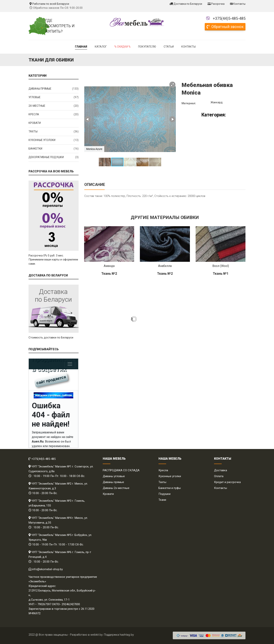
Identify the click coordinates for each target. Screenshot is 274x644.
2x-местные (54, 106)
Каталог (101, 47)
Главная (81, 47)
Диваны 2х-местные (116, 488)
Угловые (54, 97)
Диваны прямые (54, 89)
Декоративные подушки (54, 157)
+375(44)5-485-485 (229, 18)
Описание (95, 185)
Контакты (238, 4)
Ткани (162, 500)
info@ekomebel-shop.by (47, 569)
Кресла (54, 115)
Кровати (35, 123)
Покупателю (147, 47)
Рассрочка (216, 4)
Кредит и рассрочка (227, 482)
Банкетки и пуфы (170, 488)
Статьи (169, 47)
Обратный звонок (225, 27)
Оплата (219, 476)
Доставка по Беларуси (186, 4)
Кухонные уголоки (54, 140)
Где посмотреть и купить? (60, 26)
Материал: (189, 103)
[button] (172, 85)
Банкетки (54, 149)
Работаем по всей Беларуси (49, 4)
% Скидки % (122, 47)
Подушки (164, 494)
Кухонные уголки (170, 476)
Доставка (221, 470)
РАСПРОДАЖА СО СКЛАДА (121, 470)
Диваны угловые (114, 476)
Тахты (54, 132)
